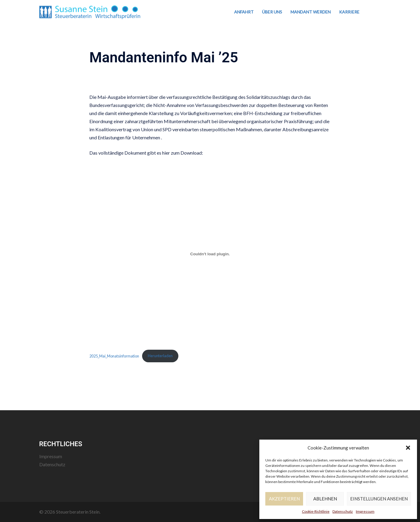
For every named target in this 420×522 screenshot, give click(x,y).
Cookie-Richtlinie (316, 511)
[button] (408, 448)
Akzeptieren (284, 499)
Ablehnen (325, 499)
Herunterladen (160, 356)
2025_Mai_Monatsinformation (114, 356)
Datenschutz (343, 511)
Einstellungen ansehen (379, 499)
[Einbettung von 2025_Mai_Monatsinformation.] (210, 254)
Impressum (365, 511)
